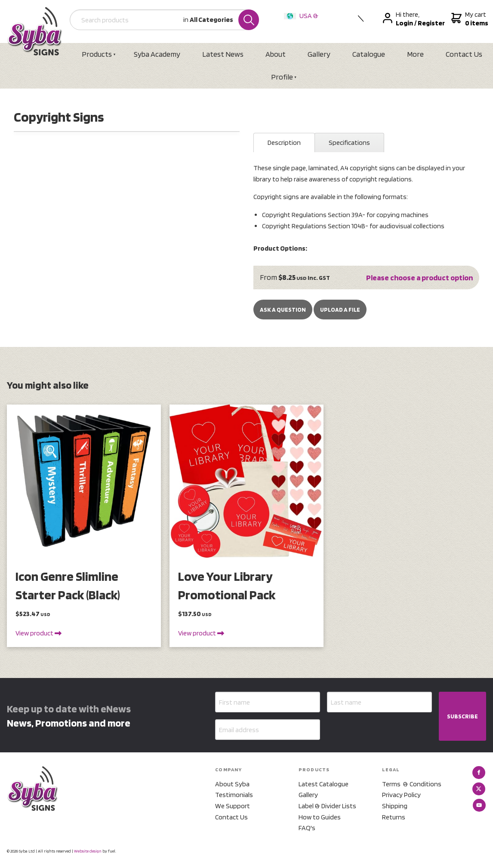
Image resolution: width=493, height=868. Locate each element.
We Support (233, 806)
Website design (88, 851)
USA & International (303, 21)
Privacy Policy (401, 795)
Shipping (395, 806)
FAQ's (307, 828)
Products (97, 54)
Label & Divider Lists (327, 806)
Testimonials (234, 795)
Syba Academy (157, 54)
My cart (469, 19)
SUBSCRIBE (462, 716)
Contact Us (464, 54)
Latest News (223, 54)
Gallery (319, 54)
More (415, 54)
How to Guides (320, 817)
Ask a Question (283, 310)
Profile (282, 77)
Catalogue (369, 54)
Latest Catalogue (324, 784)
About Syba (232, 784)
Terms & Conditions (412, 784)
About (276, 54)
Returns (394, 817)
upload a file (340, 310)
